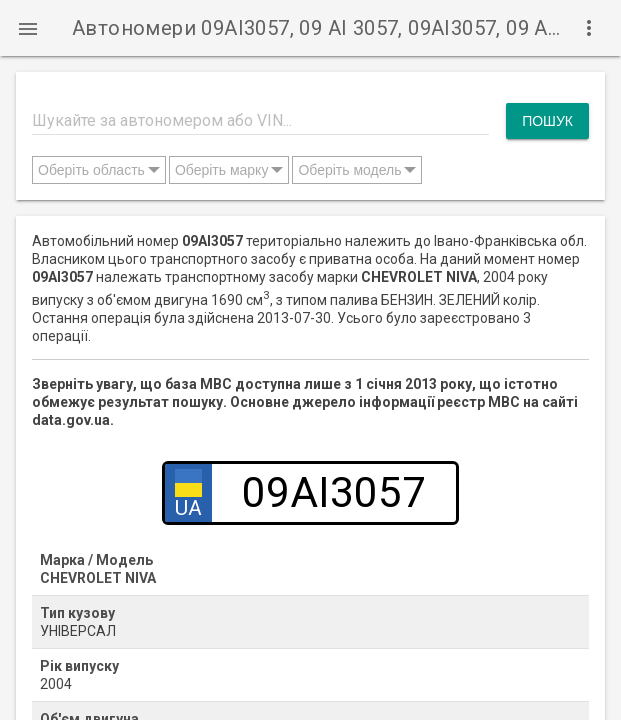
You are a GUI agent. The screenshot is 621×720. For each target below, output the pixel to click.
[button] (28, 28)
